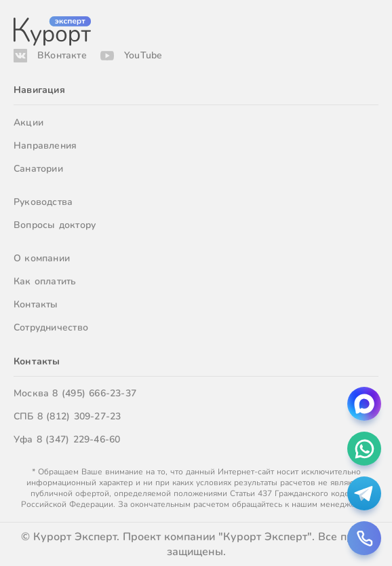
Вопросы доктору (55, 225)
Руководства (43, 202)
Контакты (36, 304)
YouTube (143, 55)
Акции (28, 122)
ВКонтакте (62, 55)
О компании (42, 258)
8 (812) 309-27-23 (79, 416)
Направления (45, 146)
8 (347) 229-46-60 (79, 439)
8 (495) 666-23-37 (94, 393)
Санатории (38, 169)
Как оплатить (45, 281)
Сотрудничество (51, 327)
